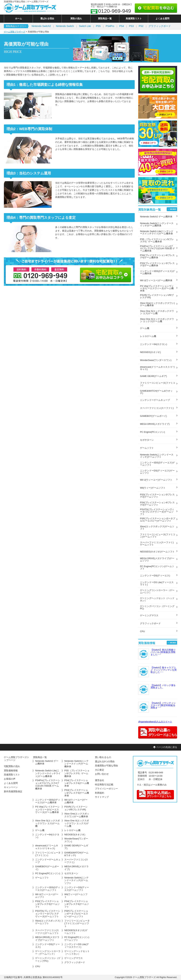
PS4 (122, 26)
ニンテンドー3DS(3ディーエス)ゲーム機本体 (157, 272)
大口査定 (100, 770)
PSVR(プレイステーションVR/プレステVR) (157, 296)
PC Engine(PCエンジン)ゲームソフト (157, 567)
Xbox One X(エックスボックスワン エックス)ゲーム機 (157, 320)
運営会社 (100, 780)
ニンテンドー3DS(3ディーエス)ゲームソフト (157, 464)
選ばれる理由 (47, 19)
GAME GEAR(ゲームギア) (153, 376)
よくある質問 (162, 19)
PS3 (131, 26)
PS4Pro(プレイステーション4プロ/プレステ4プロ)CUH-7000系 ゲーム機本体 (157, 248)
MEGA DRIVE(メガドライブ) (155, 424)
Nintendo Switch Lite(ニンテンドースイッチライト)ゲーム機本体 (157, 232)
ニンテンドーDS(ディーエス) (155, 576)
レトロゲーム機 (148, 336)
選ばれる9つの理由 (105, 762)
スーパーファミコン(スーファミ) (157, 408)
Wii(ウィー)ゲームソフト (153, 488)
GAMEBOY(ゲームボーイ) (153, 416)
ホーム (18, 19)
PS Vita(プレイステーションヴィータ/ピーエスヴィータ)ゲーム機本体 (157, 288)
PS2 (141, 26)
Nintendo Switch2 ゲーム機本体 (156, 217)
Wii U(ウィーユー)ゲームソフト (156, 480)
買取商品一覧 (105, 19)
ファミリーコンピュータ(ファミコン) (158, 384)
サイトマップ (102, 797)
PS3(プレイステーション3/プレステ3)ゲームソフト (157, 496)
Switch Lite (85, 26)
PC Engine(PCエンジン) (152, 432)
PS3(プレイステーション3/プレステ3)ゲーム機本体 (157, 264)
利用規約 (100, 793)
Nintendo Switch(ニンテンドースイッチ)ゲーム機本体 (157, 224)
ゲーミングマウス (149, 615)
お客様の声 (10, 779)
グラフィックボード (160, 26)
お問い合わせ (102, 774)
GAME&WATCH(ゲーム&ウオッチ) (156, 392)
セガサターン (147, 440)
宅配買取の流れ (12, 766)
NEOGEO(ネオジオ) (150, 352)
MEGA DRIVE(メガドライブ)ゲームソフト (157, 559)
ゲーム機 (145, 328)
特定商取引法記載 (104, 785)
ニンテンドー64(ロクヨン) (154, 344)
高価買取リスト (134, 19)
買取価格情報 (11, 771)
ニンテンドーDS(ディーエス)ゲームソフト (157, 472)
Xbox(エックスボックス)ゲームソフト (157, 528)
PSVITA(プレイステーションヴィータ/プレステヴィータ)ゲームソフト (157, 512)
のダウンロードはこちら (155, 794)
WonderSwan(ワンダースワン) (156, 360)
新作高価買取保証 (13, 791)
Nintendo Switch (65, 26)
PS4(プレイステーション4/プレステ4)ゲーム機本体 (157, 256)
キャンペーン (11, 787)
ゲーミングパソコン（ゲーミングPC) (157, 607)
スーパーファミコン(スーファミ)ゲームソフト (157, 544)
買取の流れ (76, 19)
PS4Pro (110, 26)
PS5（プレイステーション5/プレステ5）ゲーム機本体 (157, 240)
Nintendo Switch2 (41, 26)
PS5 (98, 26)
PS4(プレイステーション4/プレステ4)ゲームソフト (157, 504)
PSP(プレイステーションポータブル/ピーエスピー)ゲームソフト (158, 520)
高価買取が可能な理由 (106, 766)
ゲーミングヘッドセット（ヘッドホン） (157, 599)
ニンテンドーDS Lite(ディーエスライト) (157, 583)
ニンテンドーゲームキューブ (155, 400)
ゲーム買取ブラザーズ (14, 32)
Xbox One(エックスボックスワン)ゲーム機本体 (157, 304)
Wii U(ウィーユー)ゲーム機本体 (156, 280)
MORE (173, 209)
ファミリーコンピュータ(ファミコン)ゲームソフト (158, 536)
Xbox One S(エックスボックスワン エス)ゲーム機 (157, 312)
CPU (142, 631)
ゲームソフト (147, 448)
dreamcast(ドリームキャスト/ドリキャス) (158, 368)
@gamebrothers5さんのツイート (155, 722)
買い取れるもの (103, 757)
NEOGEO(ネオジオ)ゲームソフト (157, 552)
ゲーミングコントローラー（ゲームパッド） (157, 591)
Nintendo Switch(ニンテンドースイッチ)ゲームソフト (157, 456)
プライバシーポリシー (106, 789)
